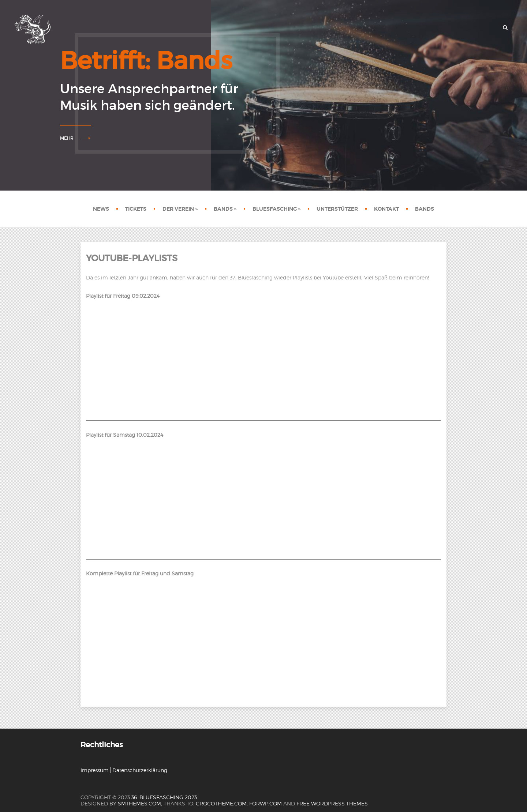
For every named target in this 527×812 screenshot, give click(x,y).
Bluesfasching (276, 209)
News (101, 209)
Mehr (67, 138)
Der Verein (180, 209)
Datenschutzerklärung (140, 770)
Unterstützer (337, 209)
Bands (225, 209)
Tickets (136, 209)
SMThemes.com (139, 803)
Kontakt (386, 209)
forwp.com (266, 803)
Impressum (95, 770)
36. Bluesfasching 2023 (164, 797)
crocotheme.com (221, 803)
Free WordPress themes (332, 803)
